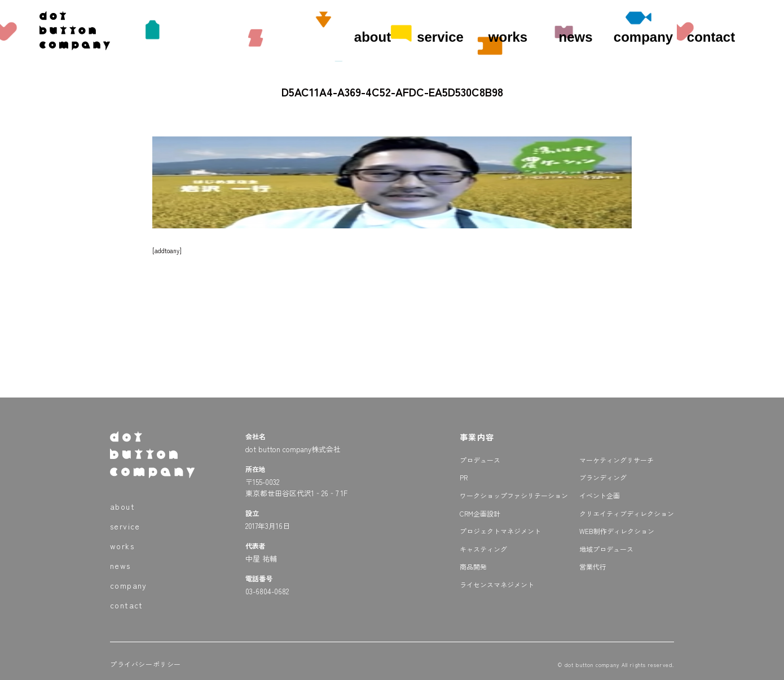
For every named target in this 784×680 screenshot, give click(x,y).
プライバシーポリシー (146, 664)
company (643, 37)
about (373, 37)
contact (711, 37)
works (508, 37)
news (575, 37)
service (440, 37)
